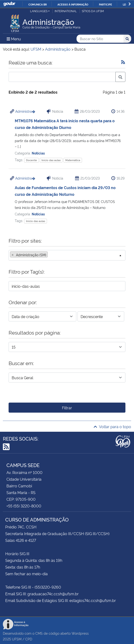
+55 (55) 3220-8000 (24, 506)
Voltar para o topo (112, 426)
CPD (29, 639)
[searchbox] (50, 255)
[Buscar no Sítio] (100, 39)
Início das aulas (51, 160)
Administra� (25, 111)
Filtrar (67, 408)
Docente (31, 160)
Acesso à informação (73, 4)
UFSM (17, 639)
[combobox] (67, 255)
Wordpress (80, 633)
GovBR (9, 4)
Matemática (73, 160)
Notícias (38, 153)
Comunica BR (38, 4)
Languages (39, 11)
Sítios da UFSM (93, 11)
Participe (106, 4)
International (66, 11)
